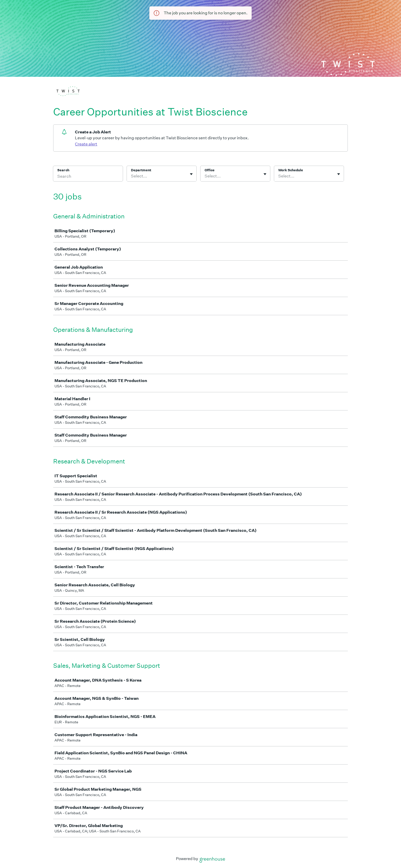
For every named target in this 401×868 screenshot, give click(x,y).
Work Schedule (291, 170)
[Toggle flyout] (191, 174)
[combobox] (131, 176)
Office (210, 170)
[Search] (88, 177)
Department (141, 170)
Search (63, 170)
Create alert (86, 144)
